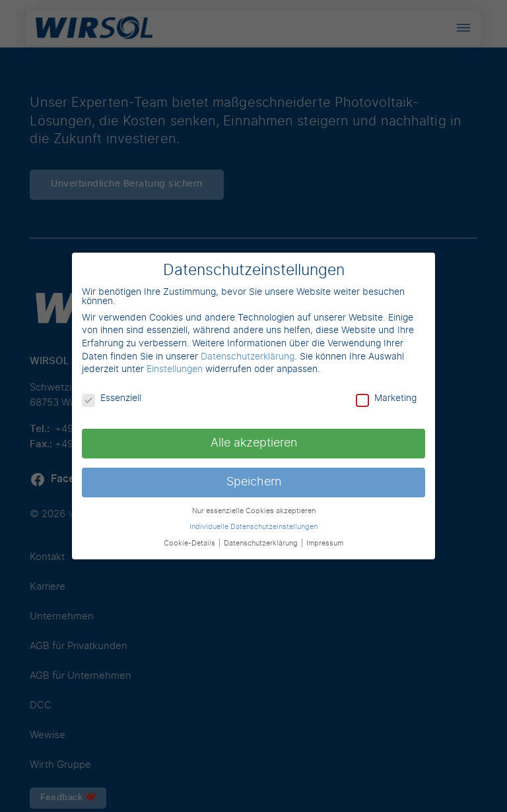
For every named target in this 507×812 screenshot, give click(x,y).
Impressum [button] (325, 544)
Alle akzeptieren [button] (254, 443)
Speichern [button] (254, 482)
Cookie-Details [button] (190, 544)
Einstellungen (175, 369)
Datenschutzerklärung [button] (262, 544)
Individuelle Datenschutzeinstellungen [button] (253, 527)
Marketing (386, 398)
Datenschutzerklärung (248, 357)
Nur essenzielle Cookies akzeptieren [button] (254, 511)
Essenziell (112, 398)
